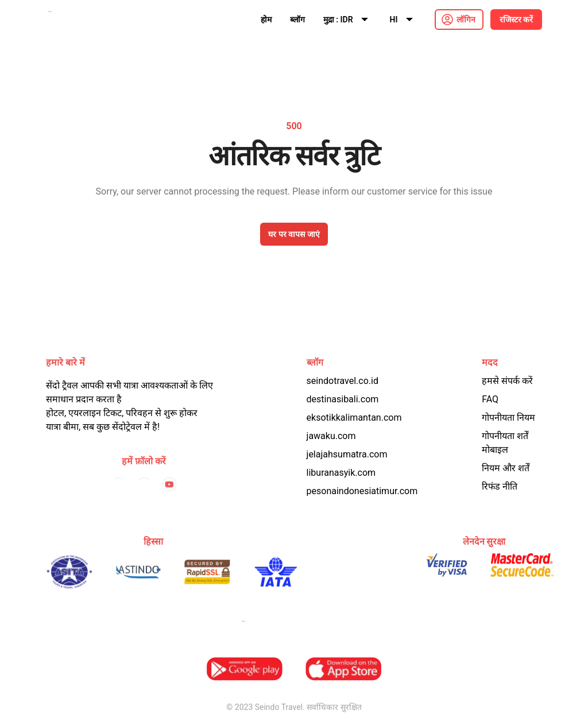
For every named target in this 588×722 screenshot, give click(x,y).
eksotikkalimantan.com (354, 418)
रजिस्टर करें (516, 20)
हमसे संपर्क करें (507, 381)
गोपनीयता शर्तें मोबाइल (505, 443)
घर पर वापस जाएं (294, 234)
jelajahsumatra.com (347, 454)
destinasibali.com (343, 399)
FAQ (490, 399)
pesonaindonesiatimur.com (362, 491)
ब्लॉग (297, 20)
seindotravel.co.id (343, 381)
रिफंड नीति (500, 486)
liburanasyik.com (341, 473)
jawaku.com (331, 436)
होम (266, 20)
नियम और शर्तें (506, 468)
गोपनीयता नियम (508, 418)
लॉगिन (466, 20)
